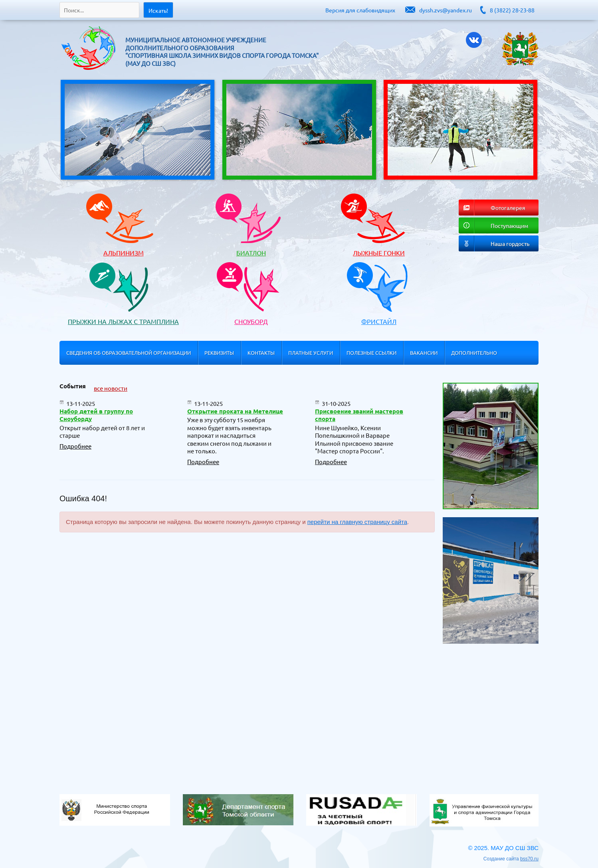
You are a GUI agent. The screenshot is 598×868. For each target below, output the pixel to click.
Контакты (261, 353)
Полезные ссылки (371, 353)
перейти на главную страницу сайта (357, 522)
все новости (111, 388)
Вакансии (424, 353)
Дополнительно (474, 353)
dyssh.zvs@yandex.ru (446, 10)
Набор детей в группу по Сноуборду (96, 415)
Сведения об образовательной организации (129, 353)
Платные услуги (311, 353)
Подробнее (75, 446)
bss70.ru (529, 859)
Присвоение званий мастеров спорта (359, 415)
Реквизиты (219, 353)
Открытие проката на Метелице (235, 411)
